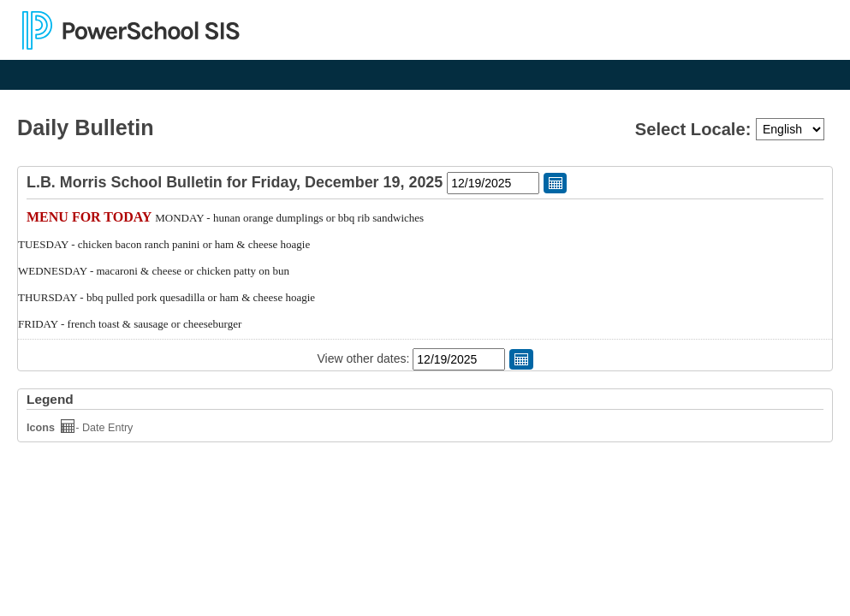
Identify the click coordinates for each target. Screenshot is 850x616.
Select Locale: (695, 129)
